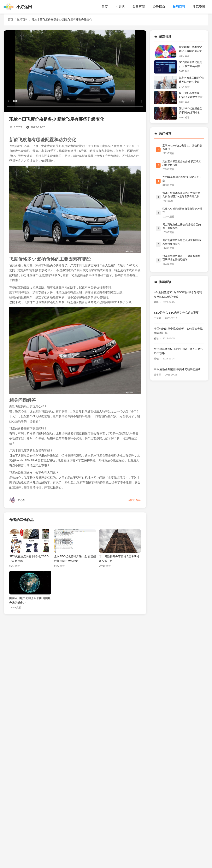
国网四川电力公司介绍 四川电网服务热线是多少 (30, 600)
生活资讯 (199, 7)
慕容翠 (158, 375)
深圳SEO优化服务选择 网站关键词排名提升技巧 (191, 111)
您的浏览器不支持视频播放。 (75, 70)
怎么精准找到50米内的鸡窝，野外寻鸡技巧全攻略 (179, 351)
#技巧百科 (135, 500)
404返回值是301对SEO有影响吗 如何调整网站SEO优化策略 (178, 294)
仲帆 (157, 302)
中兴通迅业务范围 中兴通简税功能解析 (177, 369)
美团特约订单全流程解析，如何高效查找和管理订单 (178, 331)
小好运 (120, 7)
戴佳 (157, 359)
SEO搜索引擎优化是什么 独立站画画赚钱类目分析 (191, 65)
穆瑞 (157, 339)
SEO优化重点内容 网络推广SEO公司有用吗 (29, 558)
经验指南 (159, 7)
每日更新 (139, 7)
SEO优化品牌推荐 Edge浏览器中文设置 (191, 95)
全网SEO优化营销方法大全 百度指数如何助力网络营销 (75, 558)
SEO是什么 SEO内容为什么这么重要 (176, 313)
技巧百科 (179, 7)
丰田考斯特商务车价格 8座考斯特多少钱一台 (119, 558)
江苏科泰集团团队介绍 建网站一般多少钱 (192, 80)
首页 (105, 7)
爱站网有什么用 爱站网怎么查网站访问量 (191, 49)
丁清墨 (158, 318)
